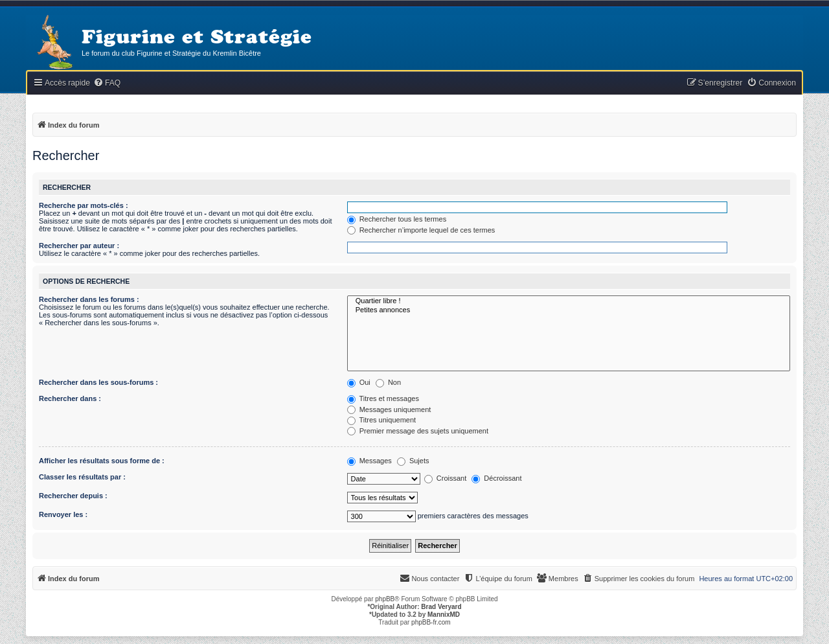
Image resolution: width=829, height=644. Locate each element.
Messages (369, 461)
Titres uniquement (382, 420)
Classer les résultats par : (82, 477)
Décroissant (496, 478)
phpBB (385, 599)
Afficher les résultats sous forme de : (102, 461)
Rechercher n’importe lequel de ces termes (421, 230)
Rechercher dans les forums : (89, 299)
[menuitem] (107, 83)
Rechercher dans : (70, 398)
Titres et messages (383, 398)
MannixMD (444, 615)
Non (388, 382)
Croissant (446, 478)
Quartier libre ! (569, 301)
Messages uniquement (389, 409)
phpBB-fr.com (431, 622)
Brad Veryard (441, 607)
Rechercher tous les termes (397, 219)
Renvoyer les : (63, 514)
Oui (359, 382)
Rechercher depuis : (73, 496)
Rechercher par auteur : (79, 246)
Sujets (413, 461)
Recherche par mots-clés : (84, 205)
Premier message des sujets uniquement (418, 431)
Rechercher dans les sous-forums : (98, 382)
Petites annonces (569, 310)
